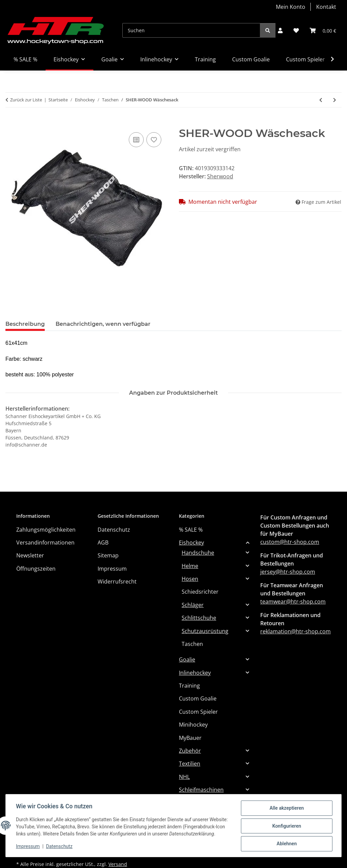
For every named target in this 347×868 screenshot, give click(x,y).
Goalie (187, 659)
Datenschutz (60, 848)
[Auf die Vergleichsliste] (136, 140)
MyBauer (190, 738)
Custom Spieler (198, 712)
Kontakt (326, 7)
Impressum (28, 848)
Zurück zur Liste (26, 100)
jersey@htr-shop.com (288, 572)
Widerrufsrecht (117, 581)
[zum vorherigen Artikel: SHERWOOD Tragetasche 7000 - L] (321, 100)
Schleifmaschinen (201, 790)
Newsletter (30, 555)
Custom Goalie (198, 698)
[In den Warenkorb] (11, 123)
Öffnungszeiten (36, 569)
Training (189, 686)
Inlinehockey (195, 673)
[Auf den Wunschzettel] (154, 140)
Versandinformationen (45, 542)
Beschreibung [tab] (25, 324)
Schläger (193, 605)
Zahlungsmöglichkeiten (46, 530)
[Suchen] (191, 30)
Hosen (190, 579)
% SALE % (191, 530)
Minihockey (193, 725)
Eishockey (191, 542)
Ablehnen (286, 841)
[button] (280, 31)
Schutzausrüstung (205, 631)
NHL (184, 777)
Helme (190, 566)
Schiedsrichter (200, 592)
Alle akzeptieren (286, 806)
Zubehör (190, 751)
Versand (118, 864)
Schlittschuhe (199, 618)
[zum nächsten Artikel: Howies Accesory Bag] (335, 100)
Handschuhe (198, 553)
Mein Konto (291, 7)
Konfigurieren (286, 824)
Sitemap (108, 555)
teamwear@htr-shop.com (293, 601)
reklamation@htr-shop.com (295, 631)
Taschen (192, 644)
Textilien (190, 764)
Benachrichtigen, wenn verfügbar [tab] (103, 324)
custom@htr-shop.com (290, 542)
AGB (103, 542)
